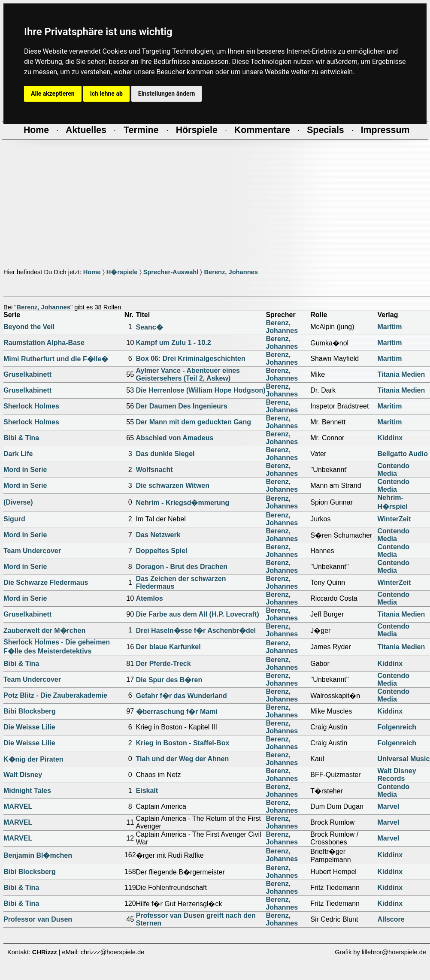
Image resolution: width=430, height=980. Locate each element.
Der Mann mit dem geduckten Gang (194, 422)
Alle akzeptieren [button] (53, 94)
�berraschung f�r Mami (177, 712)
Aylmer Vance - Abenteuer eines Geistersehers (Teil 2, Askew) (188, 374)
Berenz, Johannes (231, 272)
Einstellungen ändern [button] (167, 94)
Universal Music (403, 759)
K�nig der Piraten (33, 759)
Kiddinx (390, 438)
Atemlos (150, 598)
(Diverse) (18, 502)
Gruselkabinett (27, 374)
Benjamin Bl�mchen (38, 855)
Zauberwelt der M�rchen (44, 631)
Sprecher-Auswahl (171, 272)
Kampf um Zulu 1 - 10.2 (174, 343)
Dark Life (18, 454)
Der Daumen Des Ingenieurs (182, 406)
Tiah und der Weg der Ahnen (183, 759)
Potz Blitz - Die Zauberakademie (55, 695)
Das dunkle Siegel (165, 454)
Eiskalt (147, 791)
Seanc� (150, 327)
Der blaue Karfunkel (168, 647)
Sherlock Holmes (31, 406)
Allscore (391, 919)
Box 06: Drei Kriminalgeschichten (191, 358)
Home (92, 272)
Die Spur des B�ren (169, 680)
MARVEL (18, 806)
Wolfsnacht (154, 470)
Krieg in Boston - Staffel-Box (183, 743)
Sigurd (14, 519)
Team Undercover (32, 551)
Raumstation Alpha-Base (44, 343)
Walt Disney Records (397, 775)
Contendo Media (393, 470)
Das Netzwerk (158, 535)
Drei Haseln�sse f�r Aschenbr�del (196, 631)
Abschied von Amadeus (175, 438)
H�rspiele (122, 272)
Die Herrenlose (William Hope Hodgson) (201, 390)
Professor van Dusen (38, 919)
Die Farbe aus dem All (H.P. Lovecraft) (198, 614)
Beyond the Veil (29, 327)
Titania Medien (401, 374)
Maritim (389, 327)
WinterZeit (394, 519)
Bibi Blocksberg (30, 711)
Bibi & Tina (21, 438)
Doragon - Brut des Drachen (182, 567)
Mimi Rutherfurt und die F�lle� (56, 359)
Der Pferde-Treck (164, 664)
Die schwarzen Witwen (173, 485)
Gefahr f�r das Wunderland (182, 696)
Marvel (388, 806)
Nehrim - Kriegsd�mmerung (183, 503)
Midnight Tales (27, 791)
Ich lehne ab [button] (106, 94)
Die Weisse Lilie (29, 727)
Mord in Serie (25, 470)
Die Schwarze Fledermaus (46, 582)
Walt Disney (23, 775)
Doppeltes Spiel (162, 551)
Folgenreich (397, 727)
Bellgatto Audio (403, 454)
